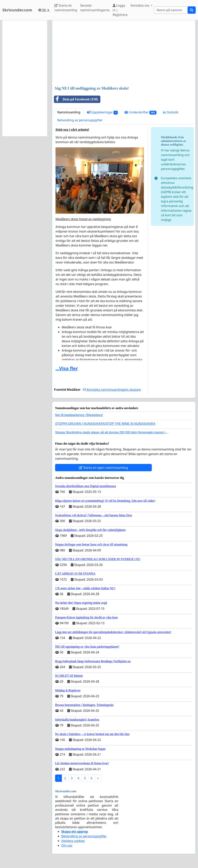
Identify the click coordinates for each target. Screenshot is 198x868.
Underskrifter (140, 112)
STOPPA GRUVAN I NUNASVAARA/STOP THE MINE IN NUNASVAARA (105, 424)
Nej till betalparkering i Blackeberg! (79, 415)
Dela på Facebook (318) (76, 99)
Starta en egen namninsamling (103, 468)
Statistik (171, 112)
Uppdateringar (102, 112)
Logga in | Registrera (120, 10)
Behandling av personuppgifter (80, 120)
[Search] (171, 10)
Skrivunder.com (17, 10)
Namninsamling (69, 112)
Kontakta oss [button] (140, 5)
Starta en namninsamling (66, 8)
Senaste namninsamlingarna (95, 8)
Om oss (67, 845)
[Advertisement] (124, 54)
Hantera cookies (73, 841)
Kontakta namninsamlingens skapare (112, 390)
